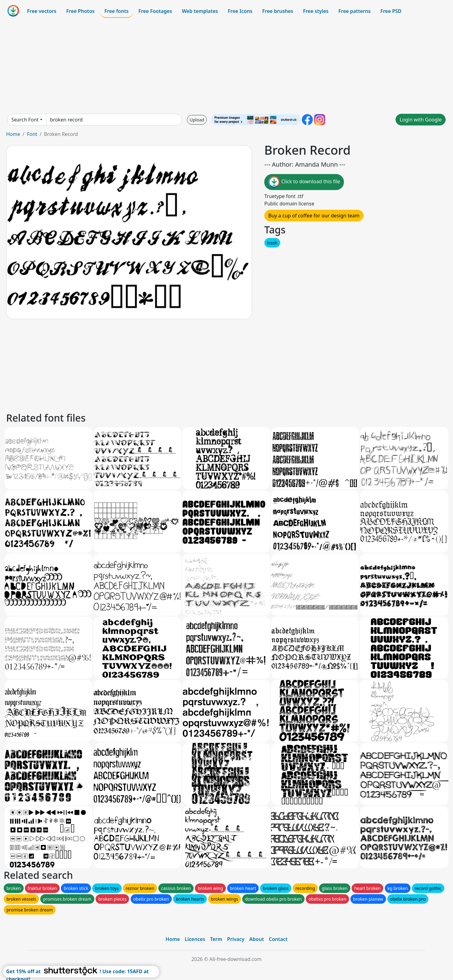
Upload (197, 120)
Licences (195, 939)
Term (216, 939)
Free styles (316, 11)
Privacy (236, 939)
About (256, 939)
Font (32, 134)
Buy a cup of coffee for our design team (314, 216)
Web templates (200, 11)
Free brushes (278, 11)
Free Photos (80, 11)
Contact (278, 939)
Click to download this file (304, 182)
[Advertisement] (226, 66)
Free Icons (240, 11)
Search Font (25, 120)
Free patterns (355, 11)
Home (13, 134)
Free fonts (117, 11)
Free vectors (42, 11)
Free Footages (155, 11)
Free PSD (391, 11)
